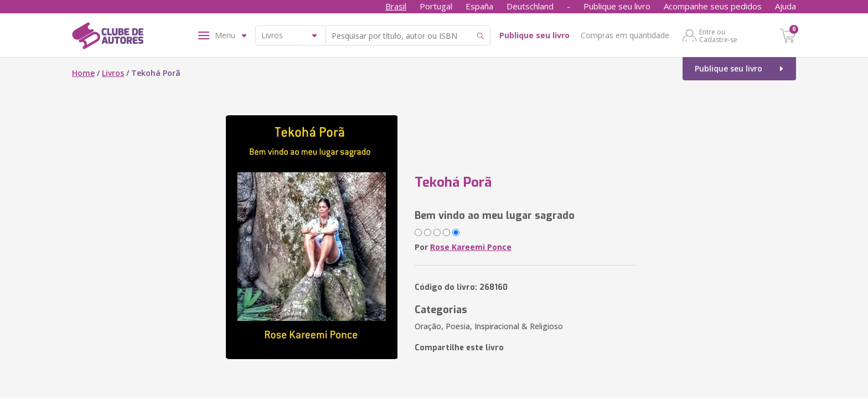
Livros (113, 73)
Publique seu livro (617, 6)
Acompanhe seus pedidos (713, 6)
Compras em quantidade (625, 35)
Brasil (396, 6)
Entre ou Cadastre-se (718, 35)
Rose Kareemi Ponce (471, 247)
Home (83, 73)
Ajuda (786, 6)
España (479, 6)
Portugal (436, 6)
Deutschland (530, 6)
